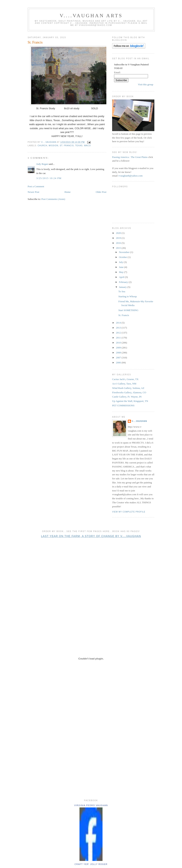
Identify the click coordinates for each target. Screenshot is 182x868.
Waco (87, 146)
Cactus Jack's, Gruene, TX (125, 379)
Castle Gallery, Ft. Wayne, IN (127, 397)
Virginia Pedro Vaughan (91, 805)
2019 (119, 238)
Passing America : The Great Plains (130, 157)
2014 (119, 323)
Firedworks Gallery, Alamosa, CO (129, 392)
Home (68, 192)
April (122, 277)
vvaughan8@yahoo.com (130, 176)
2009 (119, 348)
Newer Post (33, 192)
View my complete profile (129, 512)
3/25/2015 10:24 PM (49, 178)
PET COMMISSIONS (123, 405)
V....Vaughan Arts (91, 16)
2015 (119, 248)
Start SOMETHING (128, 310)
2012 (119, 333)
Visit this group (146, 84)
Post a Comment (36, 186)
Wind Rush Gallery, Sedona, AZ (128, 388)
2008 (119, 353)
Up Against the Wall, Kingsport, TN (130, 401)
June (122, 267)
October (123, 257)
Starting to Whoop (127, 296)
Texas (79, 146)
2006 (119, 363)
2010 (119, 343)
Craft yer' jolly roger (91, 864)
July (121, 262)
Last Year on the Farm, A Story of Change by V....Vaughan (91, 536)
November (125, 252)
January (123, 287)
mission (54, 146)
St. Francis (67, 146)
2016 (119, 243)
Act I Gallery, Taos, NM (124, 384)
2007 (119, 358)
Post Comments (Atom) (53, 199)
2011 (119, 338)
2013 (119, 328)
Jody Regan (42, 164)
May (122, 272)
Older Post (101, 192)
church (42, 146)
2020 (119, 233)
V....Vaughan (139, 421)
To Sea (122, 291)
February (124, 282)
